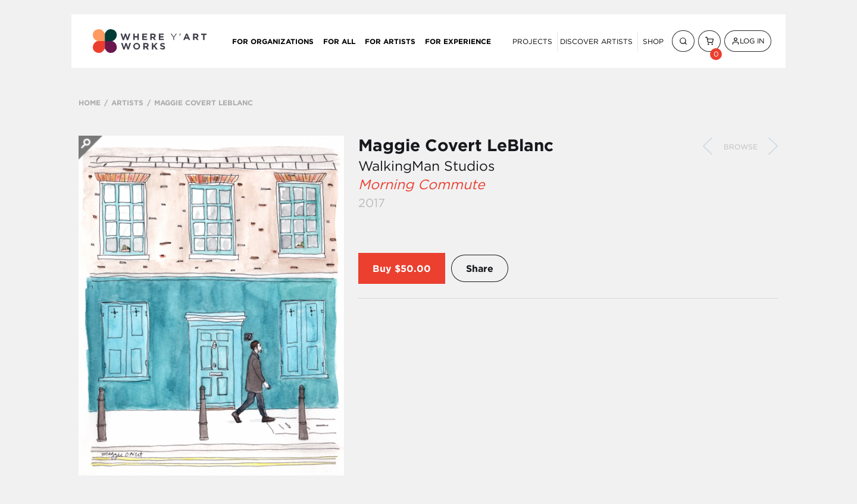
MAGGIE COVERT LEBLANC (204, 102)
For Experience (458, 41)
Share (480, 268)
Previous (708, 146)
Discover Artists (596, 41)
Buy (382, 268)
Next (773, 146)
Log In (748, 41)
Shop (653, 41)
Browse (741, 147)
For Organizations (273, 41)
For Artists (390, 41)
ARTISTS (127, 102)
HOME (90, 102)
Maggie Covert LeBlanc (456, 145)
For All (339, 41)
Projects (532, 41)
